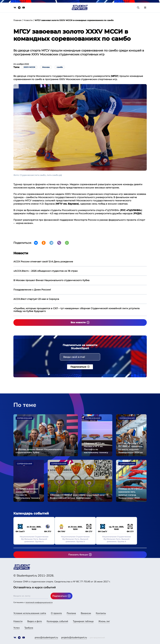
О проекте (56, 613)
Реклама (71, 613)
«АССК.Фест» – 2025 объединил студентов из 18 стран (46, 271)
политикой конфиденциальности (39, 602)
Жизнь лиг (104, 621)
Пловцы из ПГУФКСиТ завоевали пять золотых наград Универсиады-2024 (131, 493)
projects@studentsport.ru (74, 637)
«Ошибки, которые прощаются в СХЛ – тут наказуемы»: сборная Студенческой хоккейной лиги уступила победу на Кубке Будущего (76, 310)
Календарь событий (57, 621)
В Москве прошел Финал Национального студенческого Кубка (51, 280)
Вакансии (86, 613)
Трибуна (29, 628)
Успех (16, 628)
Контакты (101, 613)
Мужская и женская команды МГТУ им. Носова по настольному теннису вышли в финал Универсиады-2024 (28, 493)
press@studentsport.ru (46, 637)
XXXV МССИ (29, 67)
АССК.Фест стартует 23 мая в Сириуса (36, 299)
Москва (46, 67)
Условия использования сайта (30, 613)
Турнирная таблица (83, 621)
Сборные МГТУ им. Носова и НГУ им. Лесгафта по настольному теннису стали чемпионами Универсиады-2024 (96, 448)
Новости (28, 20)
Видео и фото (35, 621)
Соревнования (24, 418)
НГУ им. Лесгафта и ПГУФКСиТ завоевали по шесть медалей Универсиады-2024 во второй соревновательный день (131, 448)
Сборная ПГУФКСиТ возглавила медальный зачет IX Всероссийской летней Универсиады (79, 496)
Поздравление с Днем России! (32, 290)
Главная (17, 20)
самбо (60, 67)
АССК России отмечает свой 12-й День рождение (43, 262)
